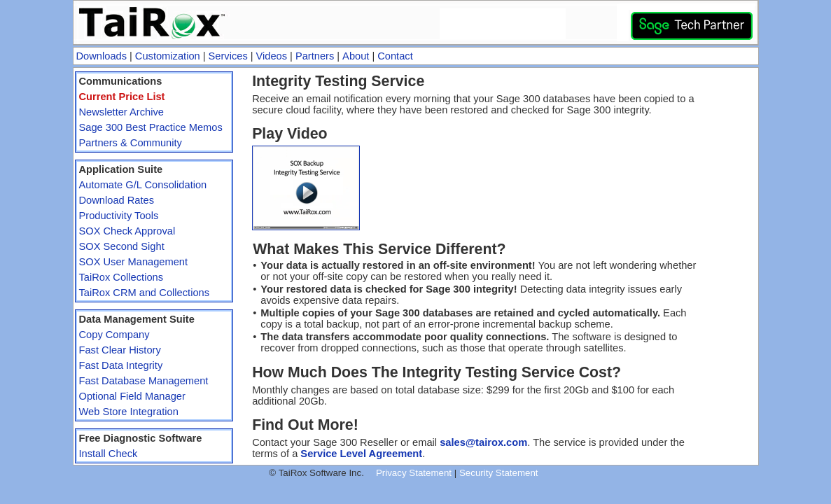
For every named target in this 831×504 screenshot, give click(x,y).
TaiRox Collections (121, 277)
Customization (168, 56)
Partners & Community (131, 143)
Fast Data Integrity (121, 365)
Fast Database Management (144, 381)
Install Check (109, 454)
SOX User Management (134, 262)
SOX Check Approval (127, 231)
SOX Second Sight (122, 246)
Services (228, 56)
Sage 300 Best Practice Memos (151, 127)
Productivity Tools (119, 216)
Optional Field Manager (132, 396)
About (356, 56)
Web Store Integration (129, 412)
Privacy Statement (414, 473)
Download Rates (117, 200)
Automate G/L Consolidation (143, 185)
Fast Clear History (120, 350)
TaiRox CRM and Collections (145, 293)
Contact (395, 56)
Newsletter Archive (121, 112)
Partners (315, 56)
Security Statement (499, 473)
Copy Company (114, 335)
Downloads (102, 56)
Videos (272, 56)
